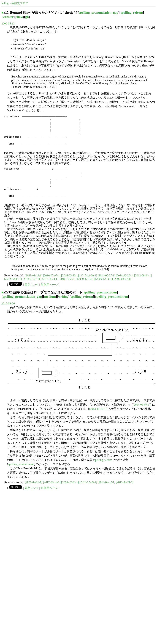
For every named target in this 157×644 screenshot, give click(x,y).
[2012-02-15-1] (13, 279)
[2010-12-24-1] (49, 279)
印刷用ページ (49, 285)
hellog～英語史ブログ (15, 3)
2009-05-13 (8, 23)
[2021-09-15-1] (34, 482)
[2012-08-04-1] (143, 275)
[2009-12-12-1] (86, 279)
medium (50, 297)
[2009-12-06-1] (104, 279)
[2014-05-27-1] (106, 275)
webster (8, 17)
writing (63, 297)
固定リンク (32, 285)
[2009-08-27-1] (122, 279)
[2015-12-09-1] (88, 275)
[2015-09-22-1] (106, 482)
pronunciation (107, 292)
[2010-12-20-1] (68, 279)
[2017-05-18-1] (52, 482)
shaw (19, 17)
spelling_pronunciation (112, 297)
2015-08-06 (8, 303)
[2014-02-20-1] (125, 275)
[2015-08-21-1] (125, 482)
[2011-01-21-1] (31, 279)
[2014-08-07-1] (142, 405)
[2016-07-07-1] (52, 275)
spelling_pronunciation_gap (99, 13)
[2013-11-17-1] (98, 409)
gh (27, 17)
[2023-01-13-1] (34, 275)
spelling (89, 292)
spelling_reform (132, 13)
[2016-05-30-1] (70, 275)
